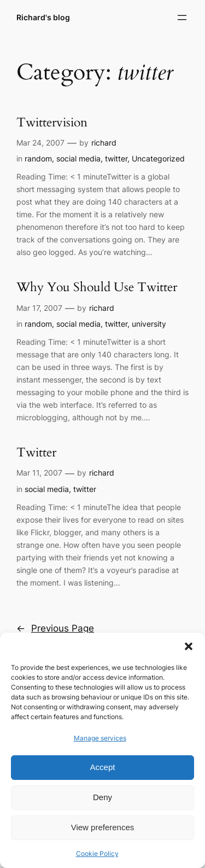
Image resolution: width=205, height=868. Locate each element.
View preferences (103, 827)
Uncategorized (158, 158)
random (38, 158)
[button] (189, 646)
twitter (116, 158)
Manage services (100, 738)
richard (104, 143)
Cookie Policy (97, 853)
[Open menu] (182, 18)
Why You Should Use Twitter (97, 288)
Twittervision (52, 123)
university (149, 324)
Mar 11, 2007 (39, 473)
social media (78, 158)
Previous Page (55, 628)
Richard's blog (43, 17)
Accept (103, 767)
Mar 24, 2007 (40, 143)
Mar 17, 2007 (39, 308)
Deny (102, 797)
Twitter (36, 453)
